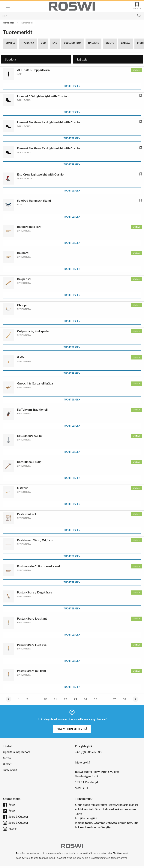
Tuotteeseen (72, 86)
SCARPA (10, 43)
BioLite (110, 43)
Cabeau (126, 43)
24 (85, 699)
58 (124, 699)
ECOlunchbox (73, 43)
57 (114, 699)
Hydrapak (28, 43)
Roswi (12, 805)
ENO (55, 43)
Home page (9, 23)
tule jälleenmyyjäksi (86, 818)
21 (55, 699)
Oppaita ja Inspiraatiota (16, 752)
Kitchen (13, 829)
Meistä (7, 758)
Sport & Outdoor (18, 817)
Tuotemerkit (10, 770)
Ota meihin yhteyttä (72, 729)
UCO (43, 43)
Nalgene (94, 43)
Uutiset (7, 764)
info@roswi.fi (82, 762)
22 (65, 699)
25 (95, 699)
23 (75, 699)
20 (45, 699)
